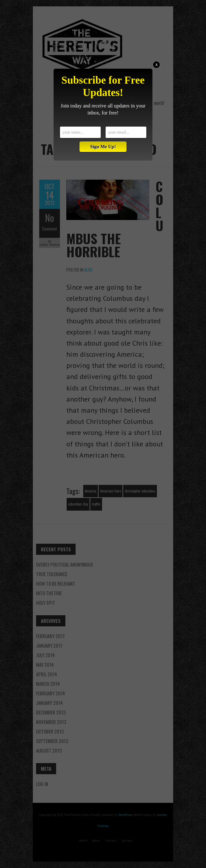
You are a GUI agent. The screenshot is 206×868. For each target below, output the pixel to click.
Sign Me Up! (103, 147)
